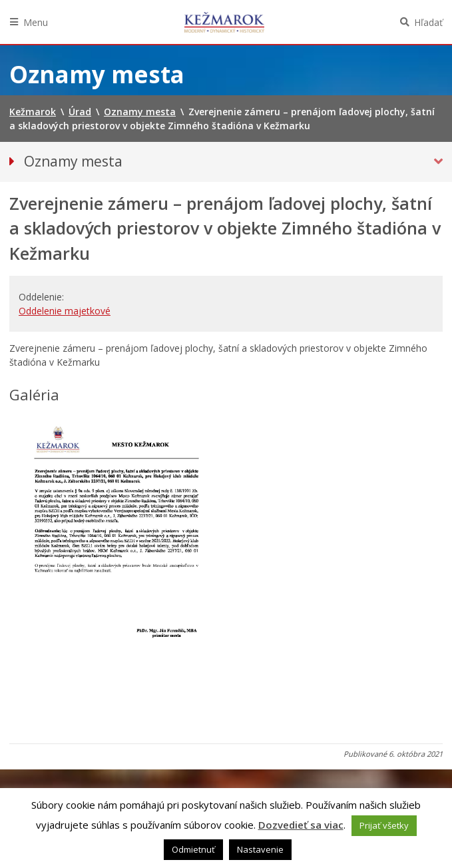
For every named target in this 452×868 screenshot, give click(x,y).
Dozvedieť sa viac (301, 825)
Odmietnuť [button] (193, 849)
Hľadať (428, 22)
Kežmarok (224, 22)
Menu (36, 22)
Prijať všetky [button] (384, 825)
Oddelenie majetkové (65, 311)
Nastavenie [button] (260, 849)
